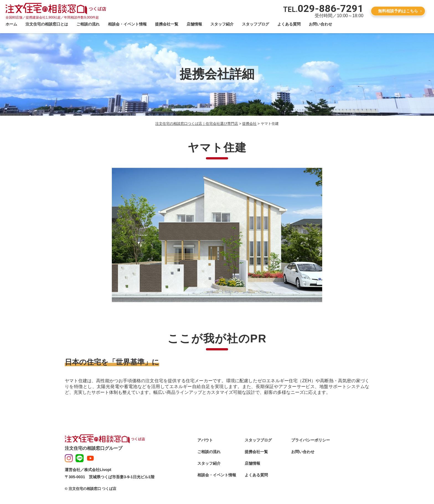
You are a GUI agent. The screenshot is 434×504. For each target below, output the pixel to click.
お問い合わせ (321, 24)
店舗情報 (194, 24)
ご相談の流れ (88, 24)
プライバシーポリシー (311, 440)
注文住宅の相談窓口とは (47, 24)
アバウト (205, 440)
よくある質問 (289, 24)
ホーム (11, 24)
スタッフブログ (255, 24)
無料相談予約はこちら (398, 11)
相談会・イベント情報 (127, 24)
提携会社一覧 (167, 24)
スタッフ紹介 (222, 24)
